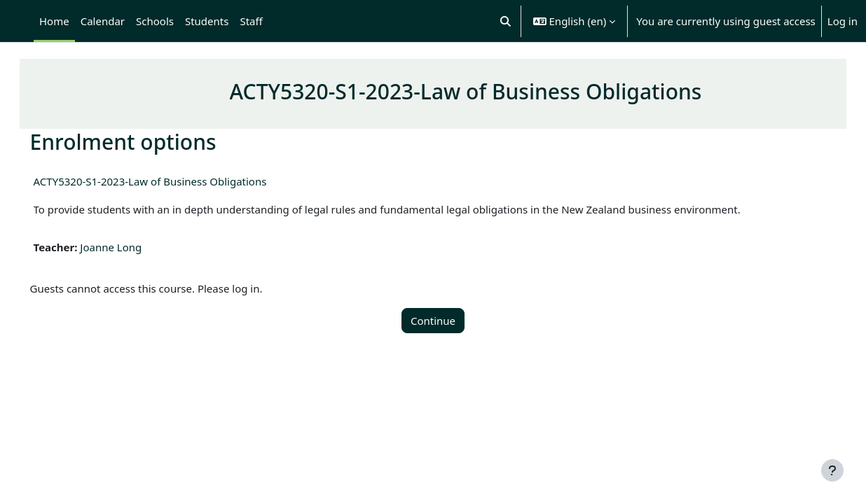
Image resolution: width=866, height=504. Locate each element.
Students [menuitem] (207, 21)
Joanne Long (131, 247)
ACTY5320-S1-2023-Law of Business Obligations (170, 181)
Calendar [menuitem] (103, 21)
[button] (506, 21)
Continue (433, 321)
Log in (843, 21)
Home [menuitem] (54, 21)
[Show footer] (832, 470)
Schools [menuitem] (155, 21)
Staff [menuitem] (251, 21)
